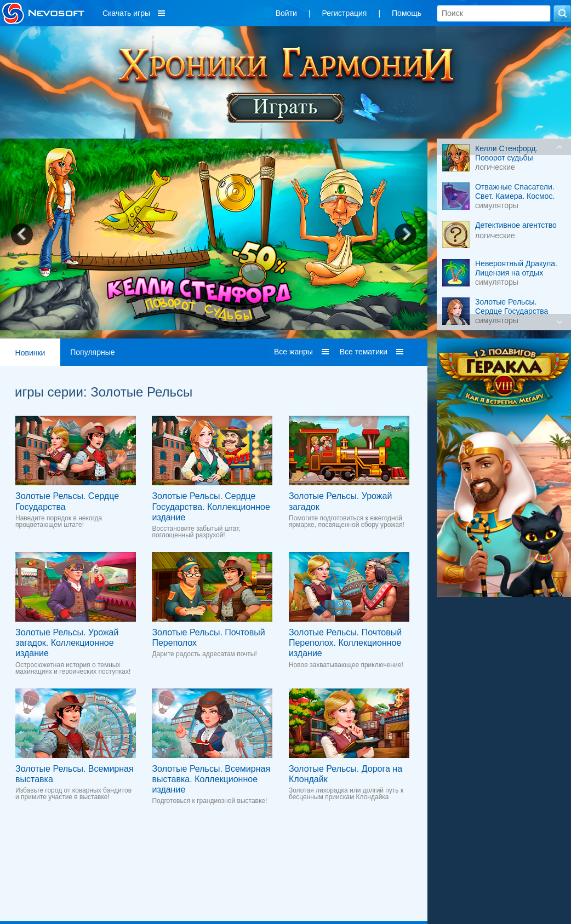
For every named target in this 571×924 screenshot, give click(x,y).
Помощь (407, 13)
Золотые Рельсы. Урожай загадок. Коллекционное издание (67, 643)
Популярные (92, 352)
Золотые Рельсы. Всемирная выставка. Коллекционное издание (211, 779)
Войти (286, 13)
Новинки (30, 353)
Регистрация (345, 13)
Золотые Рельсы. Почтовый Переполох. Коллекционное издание (345, 643)
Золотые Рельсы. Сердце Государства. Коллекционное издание (211, 506)
